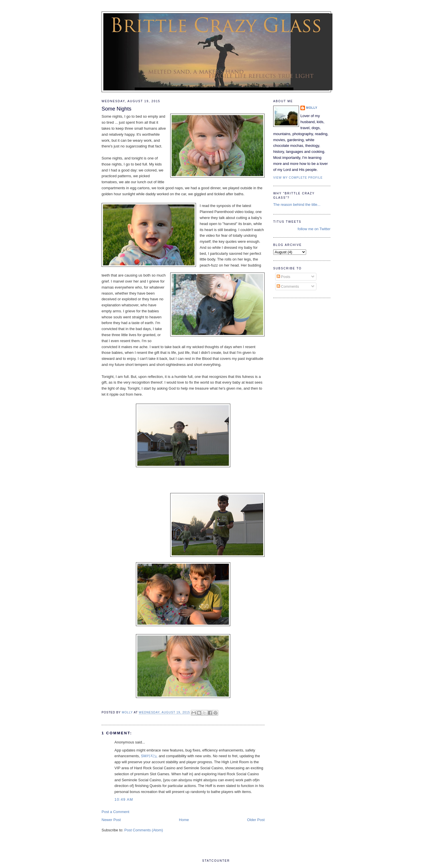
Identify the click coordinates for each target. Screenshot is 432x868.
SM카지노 (149, 756)
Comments (288, 286)
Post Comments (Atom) (144, 830)
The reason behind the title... (297, 205)
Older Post (256, 820)
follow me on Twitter (314, 229)
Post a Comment (115, 812)
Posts (284, 277)
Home (184, 820)
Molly (312, 108)
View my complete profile (298, 178)
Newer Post (111, 820)
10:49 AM (124, 799)
